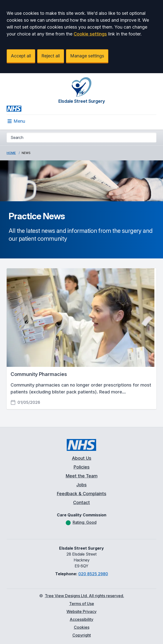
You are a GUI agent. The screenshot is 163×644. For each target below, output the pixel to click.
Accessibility (81, 619)
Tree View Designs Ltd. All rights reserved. (84, 596)
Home (11, 153)
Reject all (51, 56)
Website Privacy (81, 611)
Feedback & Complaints (82, 494)
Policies (82, 467)
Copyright (82, 635)
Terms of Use (82, 604)
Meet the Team (82, 476)
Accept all (21, 56)
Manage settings (87, 56)
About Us (82, 458)
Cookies (82, 627)
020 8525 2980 (93, 574)
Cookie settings (90, 34)
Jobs (81, 485)
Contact (81, 502)
